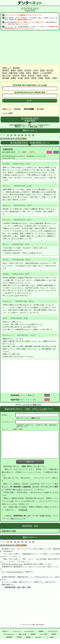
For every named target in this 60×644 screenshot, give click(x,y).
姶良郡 (27, 78)
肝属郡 (41, 78)
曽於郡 (34, 78)
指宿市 (42, 70)
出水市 (36, 70)
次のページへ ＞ (30, 131)
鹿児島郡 (6, 78)
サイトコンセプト (15, 572)
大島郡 (54, 78)
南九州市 (31, 75)
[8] (33, 135)
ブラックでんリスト (15, 564)
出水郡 (20, 78)
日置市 (22, 73)
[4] (19, 135)
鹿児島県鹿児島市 (9, 152)
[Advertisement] (30, 47)
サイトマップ (16, 631)
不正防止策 (23, 510)
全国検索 (41, 631)
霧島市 (36, 73)
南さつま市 (6, 75)
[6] (26, 135)
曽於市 (29, 73)
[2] (11, 135)
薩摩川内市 (13, 73)
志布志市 (16, 75)
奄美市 (24, 75)
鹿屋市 (13, 70)
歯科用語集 (9, 637)
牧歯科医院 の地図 (9, 531)
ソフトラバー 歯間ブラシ (32, 405)
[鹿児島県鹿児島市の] (13, 139)
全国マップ (6, 68)
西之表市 (50, 70)
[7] (29, 135)
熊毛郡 (48, 78)
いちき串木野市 (46, 73)
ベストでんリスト (53, 631)
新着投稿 (33, 634)
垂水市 (5, 73)
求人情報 (40, 109)
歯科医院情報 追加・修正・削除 (18, 587)
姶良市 (46, 75)
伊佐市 (39, 75)
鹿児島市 (6, 70)
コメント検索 (7, 113)
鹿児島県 (16, 68)
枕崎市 (20, 70)
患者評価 (54, 634)
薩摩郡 (13, 78)
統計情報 (28, 637)
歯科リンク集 (23, 634)
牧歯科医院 (8, 149)
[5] (22, 135)
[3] (15, 135)
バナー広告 (38, 637)
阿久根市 (28, 70)
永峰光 (52, 637)
